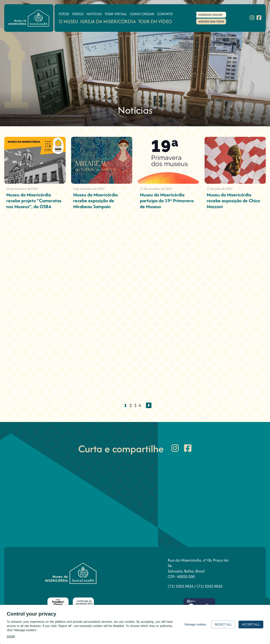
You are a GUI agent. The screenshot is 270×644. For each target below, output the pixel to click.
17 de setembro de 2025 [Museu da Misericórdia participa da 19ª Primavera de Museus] (156, 189)
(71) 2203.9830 (209, 586)
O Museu (68, 21)
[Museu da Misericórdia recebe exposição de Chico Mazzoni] (235, 160)
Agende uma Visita (211, 21)
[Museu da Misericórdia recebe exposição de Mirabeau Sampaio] (102, 160)
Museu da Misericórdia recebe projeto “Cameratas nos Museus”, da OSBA (34, 201)
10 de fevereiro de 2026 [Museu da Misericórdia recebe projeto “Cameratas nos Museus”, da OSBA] (22, 189)
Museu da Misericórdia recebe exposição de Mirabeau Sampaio (95, 201)
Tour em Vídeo (155, 21)
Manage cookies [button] (195, 625)
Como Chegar (142, 14)
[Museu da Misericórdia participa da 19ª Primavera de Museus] (168, 160)
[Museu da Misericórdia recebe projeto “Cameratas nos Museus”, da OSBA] (35, 160)
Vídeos (78, 14)
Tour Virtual (116, 14)
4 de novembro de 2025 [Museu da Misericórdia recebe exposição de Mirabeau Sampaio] (89, 189)
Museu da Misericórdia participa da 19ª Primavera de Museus (167, 201)
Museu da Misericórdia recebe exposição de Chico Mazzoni (233, 201)
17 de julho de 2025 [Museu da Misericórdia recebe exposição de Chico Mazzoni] (220, 189)
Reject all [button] (223, 625)
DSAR (11, 636)
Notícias (94, 14)
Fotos (64, 14)
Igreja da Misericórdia (108, 21)
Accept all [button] (251, 625)
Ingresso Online (210, 15)
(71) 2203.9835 (181, 586)
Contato (165, 14)
